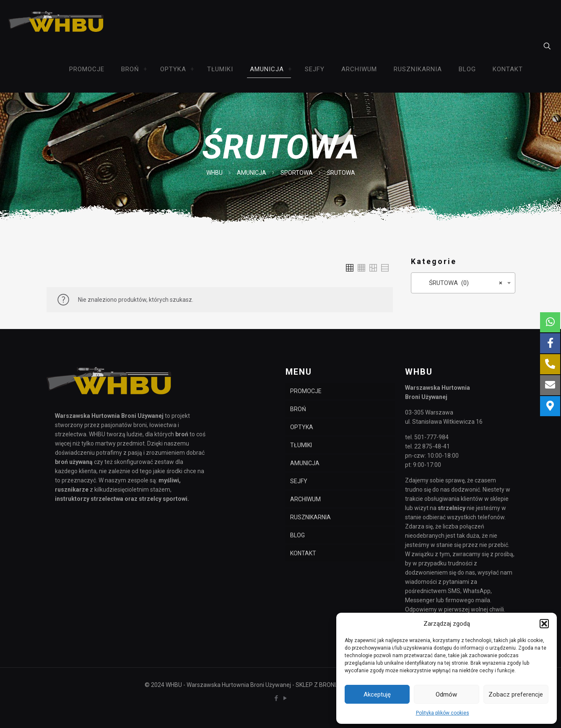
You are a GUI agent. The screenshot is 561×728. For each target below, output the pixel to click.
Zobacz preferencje (516, 694)
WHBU (214, 173)
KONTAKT (303, 553)
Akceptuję (377, 694)
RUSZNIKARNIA (310, 517)
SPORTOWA (297, 173)
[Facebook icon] (276, 698)
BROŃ (298, 409)
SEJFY (299, 481)
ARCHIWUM (305, 499)
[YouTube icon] (285, 698)
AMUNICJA (252, 173)
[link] (145, 69)
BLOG (297, 535)
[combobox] (463, 283)
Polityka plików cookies (443, 713)
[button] (544, 624)
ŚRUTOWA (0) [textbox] (461, 283)
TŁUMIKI (301, 445)
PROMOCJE (306, 391)
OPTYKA (302, 427)
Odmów (446, 694)
